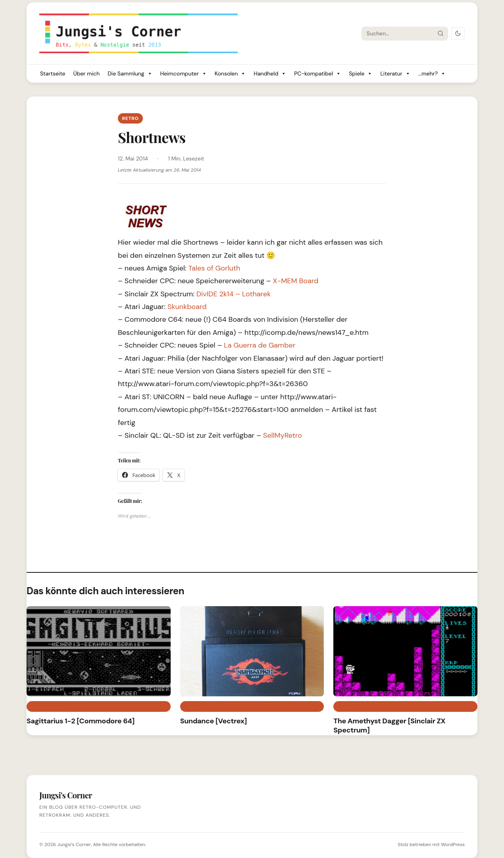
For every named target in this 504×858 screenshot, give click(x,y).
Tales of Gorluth (214, 268)
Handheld (270, 74)
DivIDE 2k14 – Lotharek (234, 294)
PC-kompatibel (317, 74)
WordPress (453, 844)
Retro (130, 118)
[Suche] (398, 33)
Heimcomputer (184, 74)
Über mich (86, 73)
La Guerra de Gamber (260, 345)
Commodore (48, 706)
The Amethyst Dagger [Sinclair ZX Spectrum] (389, 726)
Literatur (395, 74)
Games (193, 706)
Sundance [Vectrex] (214, 721)
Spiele (361, 74)
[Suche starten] (441, 33)
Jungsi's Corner (74, 844)
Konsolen (230, 74)
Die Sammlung (130, 74)
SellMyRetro (283, 435)
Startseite (53, 73)
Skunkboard (187, 307)
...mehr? (432, 74)
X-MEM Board (296, 281)
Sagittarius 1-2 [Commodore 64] (81, 721)
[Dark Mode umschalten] (458, 34)
